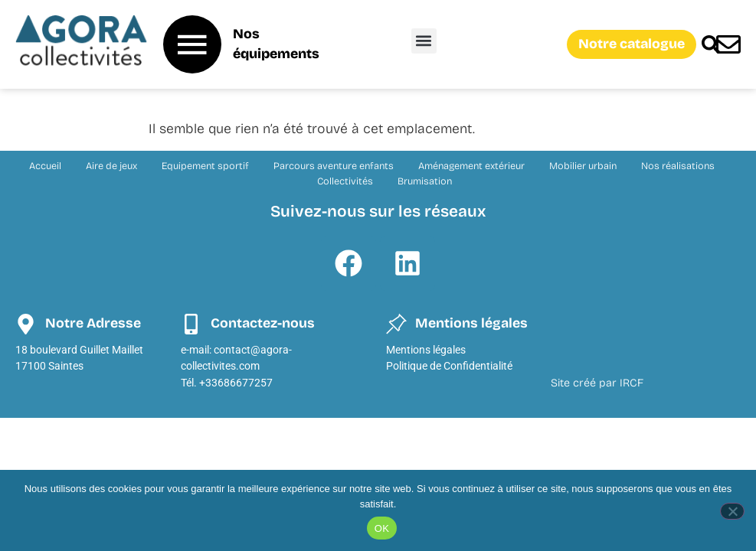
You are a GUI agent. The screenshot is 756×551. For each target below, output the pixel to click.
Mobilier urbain (583, 166)
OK (382, 528)
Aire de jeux (111, 166)
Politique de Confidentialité (449, 366)
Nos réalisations (678, 166)
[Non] (732, 511)
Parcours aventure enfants (334, 166)
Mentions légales (426, 350)
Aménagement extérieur (471, 166)
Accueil (45, 166)
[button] (424, 41)
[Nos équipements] (192, 44)
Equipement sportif (205, 166)
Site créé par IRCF (597, 383)
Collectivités (345, 181)
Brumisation (425, 181)
